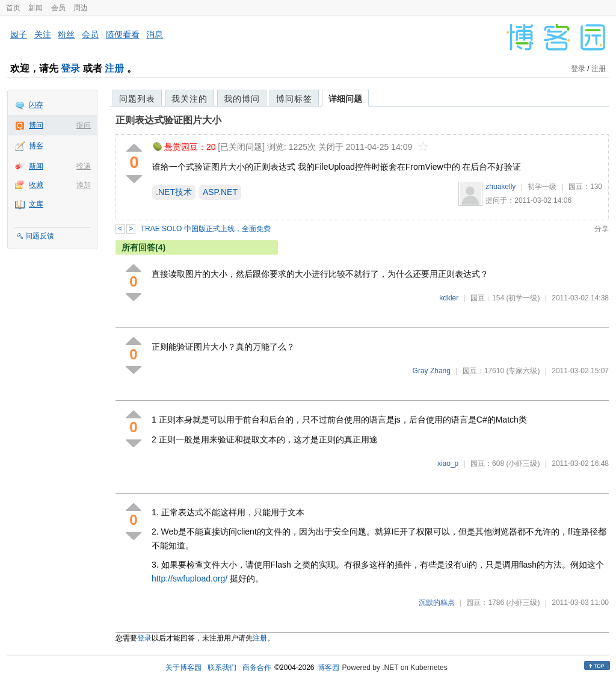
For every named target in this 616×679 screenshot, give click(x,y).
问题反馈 (40, 236)
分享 (602, 229)
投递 (84, 166)
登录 (70, 68)
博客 (36, 146)
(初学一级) (523, 298)
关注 (43, 34)
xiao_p (448, 464)
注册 (114, 68)
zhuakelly (500, 187)
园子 (19, 34)
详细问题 (345, 99)
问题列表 (137, 99)
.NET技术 (174, 192)
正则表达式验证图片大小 (168, 120)
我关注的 (189, 99)
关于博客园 (183, 668)
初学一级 (542, 187)
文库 (36, 204)
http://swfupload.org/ (189, 578)
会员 (58, 8)
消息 (155, 34)
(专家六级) (523, 371)
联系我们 (222, 668)
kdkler (449, 298)
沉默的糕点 (437, 603)
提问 (84, 125)
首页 (13, 8)
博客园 (328, 668)
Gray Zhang (432, 371)
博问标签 (294, 99)
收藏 (36, 185)
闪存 (36, 105)
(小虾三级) (523, 464)
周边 (81, 8)
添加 (84, 185)
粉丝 (66, 34)
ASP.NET (220, 192)
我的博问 (242, 99)
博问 (36, 125)
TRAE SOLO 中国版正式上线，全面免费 (206, 229)
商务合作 (257, 668)
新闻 (35, 8)
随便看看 (123, 34)
